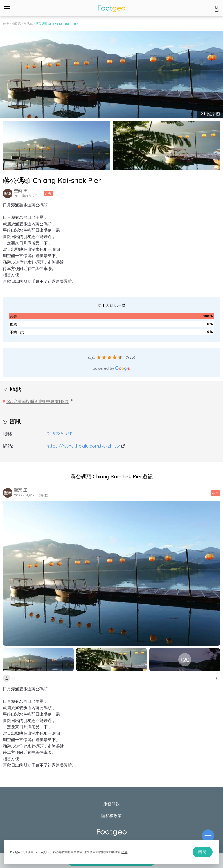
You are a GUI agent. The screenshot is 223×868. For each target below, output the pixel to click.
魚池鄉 (28, 24)
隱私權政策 (111, 816)
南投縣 (16, 24)
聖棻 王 (21, 191)
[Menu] (7, 8)
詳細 (124, 852)
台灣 (6, 24)
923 (131, 357)
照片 (208, 114)
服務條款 (111, 804)
